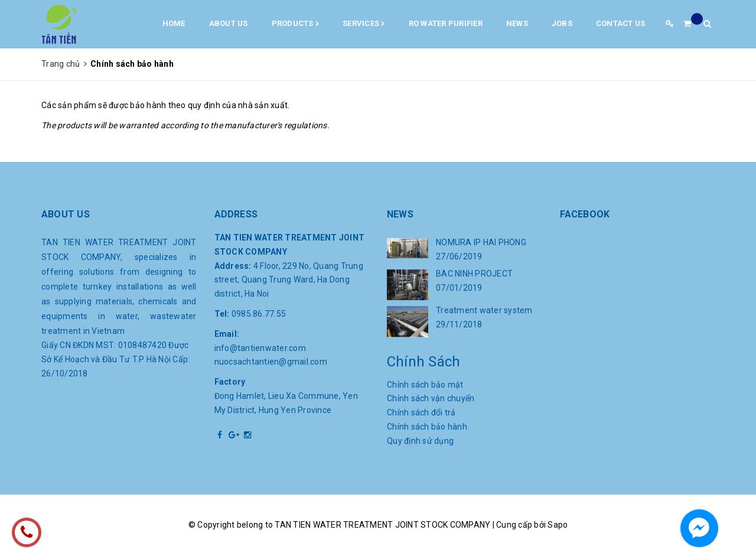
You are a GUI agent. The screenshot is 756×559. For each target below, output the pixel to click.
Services (364, 24)
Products (296, 24)
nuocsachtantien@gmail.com (271, 362)
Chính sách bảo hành (427, 427)
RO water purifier (446, 23)
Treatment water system (484, 310)
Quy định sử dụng (420, 441)
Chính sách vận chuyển (431, 398)
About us (229, 23)
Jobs (562, 23)
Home (174, 23)
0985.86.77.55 (259, 314)
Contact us (621, 23)
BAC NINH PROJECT (474, 274)
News (517, 23)
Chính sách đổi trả (421, 412)
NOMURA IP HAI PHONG (481, 242)
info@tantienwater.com (260, 348)
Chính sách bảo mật (425, 385)
